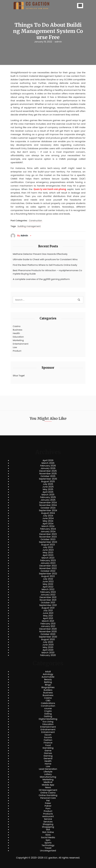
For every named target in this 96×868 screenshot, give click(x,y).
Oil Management (48, 790)
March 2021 (48, 621)
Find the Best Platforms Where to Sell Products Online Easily (45, 265)
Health (16, 333)
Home (48, 764)
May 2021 (48, 616)
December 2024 (48, 503)
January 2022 (48, 595)
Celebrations (48, 703)
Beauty (48, 679)
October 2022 (48, 571)
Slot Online (48, 832)
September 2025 (48, 479)
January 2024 (48, 531)
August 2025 (48, 481)
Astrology (48, 674)
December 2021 (48, 597)
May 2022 (48, 584)
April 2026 (48, 460)
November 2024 (48, 505)
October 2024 (48, 508)
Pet (48, 801)
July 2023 (48, 547)
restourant (48, 816)
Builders (48, 690)
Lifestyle (48, 772)
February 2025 (48, 497)
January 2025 (48, 500)
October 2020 (48, 634)
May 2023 (48, 553)
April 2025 (48, 492)
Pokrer (48, 806)
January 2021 (48, 626)
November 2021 (48, 600)
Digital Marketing (48, 719)
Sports (48, 843)
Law (15, 347)
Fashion (48, 740)
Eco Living (48, 722)
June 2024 (48, 518)
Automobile (48, 677)
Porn (48, 808)
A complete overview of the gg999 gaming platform (41, 279)
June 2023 (48, 550)
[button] (80, 6)
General (48, 758)
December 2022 (48, 566)
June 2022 (48, 581)
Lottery (48, 774)
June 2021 (48, 613)
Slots (48, 835)
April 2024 (48, 524)
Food (48, 745)
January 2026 (48, 468)
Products (48, 814)
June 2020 (48, 645)
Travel (48, 848)
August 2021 (48, 608)
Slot (48, 830)
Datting (48, 716)
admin (58, 42)
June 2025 (48, 487)
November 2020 (48, 632)
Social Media (48, 837)
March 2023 (48, 558)
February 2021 (48, 624)
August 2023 (48, 545)
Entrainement (48, 730)
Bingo (48, 685)
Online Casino (48, 793)
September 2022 (48, 574)
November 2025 (48, 474)
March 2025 (48, 495)
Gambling (48, 748)
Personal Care (48, 798)
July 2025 (48, 484)
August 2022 (48, 576)
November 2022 (48, 568)
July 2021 (48, 610)
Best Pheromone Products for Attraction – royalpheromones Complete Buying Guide (47, 272)
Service (48, 819)
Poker (48, 803)
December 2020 (48, 629)
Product (17, 351)
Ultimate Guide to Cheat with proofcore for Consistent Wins (45, 259)
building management (29, 226)
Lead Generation (48, 769)
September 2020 (48, 637)
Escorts (48, 737)
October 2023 (48, 539)
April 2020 (48, 650)
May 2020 (48, 647)
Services (48, 822)
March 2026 (48, 463)
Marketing (18, 340)
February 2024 (48, 529)
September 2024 (48, 510)
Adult (48, 672)
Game (48, 751)
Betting (48, 682)
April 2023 (48, 555)
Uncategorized (48, 851)
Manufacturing (48, 777)
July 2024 (48, 516)
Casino (17, 326)
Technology (48, 845)
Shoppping (48, 827)
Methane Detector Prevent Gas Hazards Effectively (40, 254)
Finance (48, 743)
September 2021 (48, 605)
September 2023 (48, 542)
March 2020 (48, 653)
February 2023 (48, 560)
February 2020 (48, 655)
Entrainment (48, 732)
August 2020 (48, 639)
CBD (48, 701)
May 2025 (48, 489)
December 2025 (48, 471)
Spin (48, 840)
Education (18, 337)
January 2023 (48, 563)
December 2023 (48, 534)
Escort (48, 735)
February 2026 (48, 466)
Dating (48, 714)
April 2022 (48, 587)
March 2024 (48, 526)
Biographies (48, 687)
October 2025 (48, 476)
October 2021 (48, 603)
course (48, 708)
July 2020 (48, 642)
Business (18, 330)
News (48, 787)
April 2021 (48, 618)
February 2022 (48, 592)
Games (48, 753)
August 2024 (48, 513)
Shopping (48, 824)
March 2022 (48, 589)
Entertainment (21, 344)
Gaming (48, 756)
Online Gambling (48, 795)
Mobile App (48, 785)
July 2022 (48, 579)
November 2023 (48, 537)
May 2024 (48, 521)
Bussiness (48, 695)
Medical (48, 782)
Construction (35, 221)
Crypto (48, 711)
